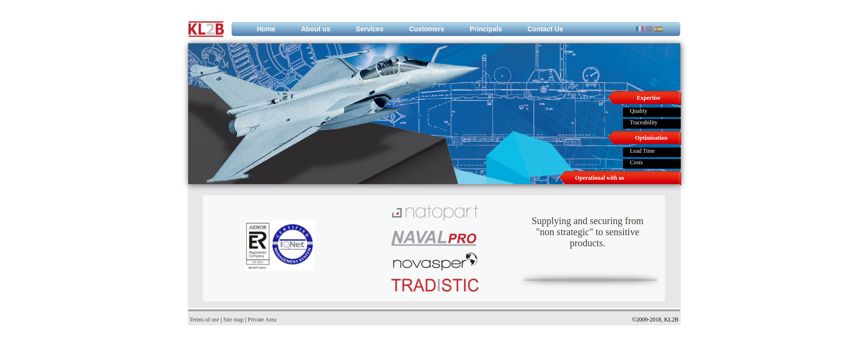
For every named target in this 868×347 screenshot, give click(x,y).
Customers (427, 29)
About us (316, 29)
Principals (486, 29)
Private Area (262, 320)
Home (266, 29)
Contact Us (545, 29)
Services (370, 29)
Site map (233, 320)
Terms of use (205, 320)
